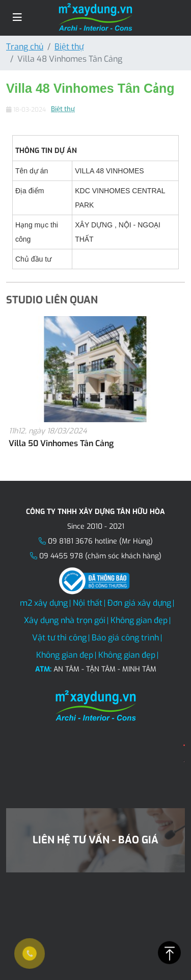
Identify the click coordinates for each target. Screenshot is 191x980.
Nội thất (88, 603)
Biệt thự (69, 47)
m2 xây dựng (44, 603)
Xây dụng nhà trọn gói (65, 620)
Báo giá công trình (125, 638)
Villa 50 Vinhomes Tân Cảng (61, 443)
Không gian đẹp (139, 620)
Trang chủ (25, 47)
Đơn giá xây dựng (139, 603)
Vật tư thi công (59, 638)
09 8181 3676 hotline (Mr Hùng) (100, 541)
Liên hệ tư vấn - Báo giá (95, 840)
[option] (95, 389)
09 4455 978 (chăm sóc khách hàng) (100, 556)
